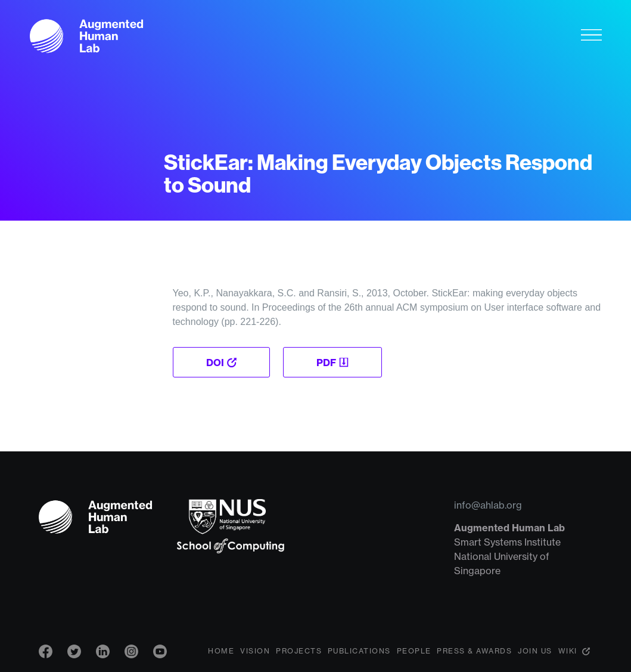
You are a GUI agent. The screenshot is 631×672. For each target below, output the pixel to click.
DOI (215, 363)
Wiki (568, 651)
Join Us (535, 651)
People (414, 651)
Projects (299, 651)
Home (221, 651)
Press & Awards (474, 651)
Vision (255, 651)
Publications (359, 651)
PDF (326, 363)
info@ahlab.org (488, 505)
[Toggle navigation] (591, 35)
